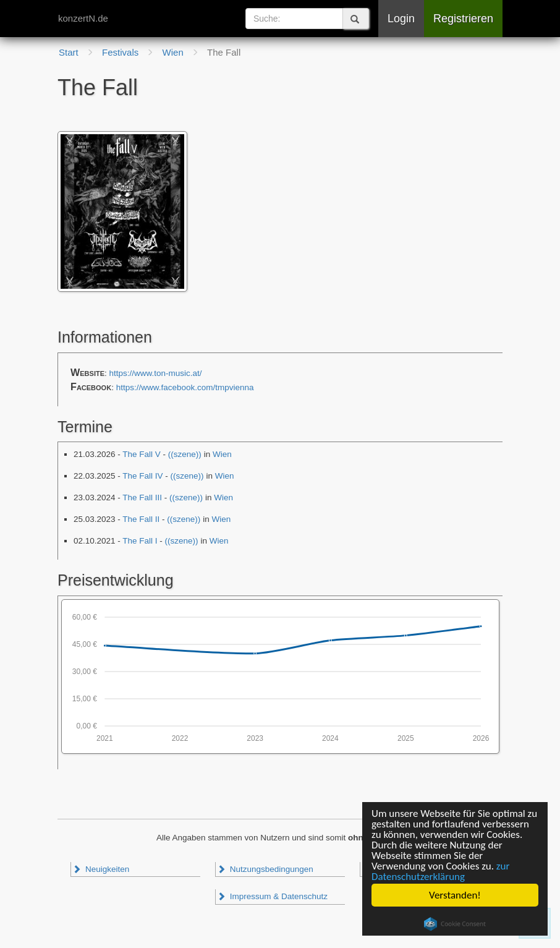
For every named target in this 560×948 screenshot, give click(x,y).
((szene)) (185, 454)
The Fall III (142, 497)
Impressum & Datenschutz (272, 896)
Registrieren (463, 19)
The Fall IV (142, 476)
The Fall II (141, 519)
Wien (222, 454)
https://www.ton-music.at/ (156, 373)
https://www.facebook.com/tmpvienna (185, 387)
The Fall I (140, 541)
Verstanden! (455, 895)
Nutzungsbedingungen (265, 869)
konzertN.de (83, 18)
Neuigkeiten (101, 869)
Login (401, 19)
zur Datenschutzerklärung (440, 871)
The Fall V (142, 454)
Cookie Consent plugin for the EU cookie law (455, 924)
